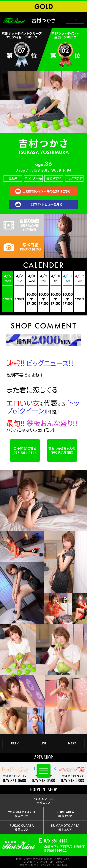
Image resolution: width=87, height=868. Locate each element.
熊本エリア (65, 827)
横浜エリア (22, 814)
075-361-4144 (56, 841)
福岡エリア (22, 827)
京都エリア (43, 801)
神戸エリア (65, 814)
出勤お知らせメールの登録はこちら (47, 191)
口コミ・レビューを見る (47, 204)
